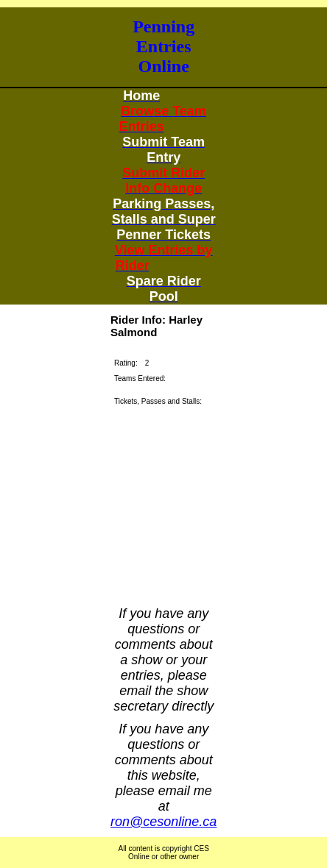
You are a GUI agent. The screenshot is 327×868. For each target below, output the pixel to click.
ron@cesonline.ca (163, 822)
